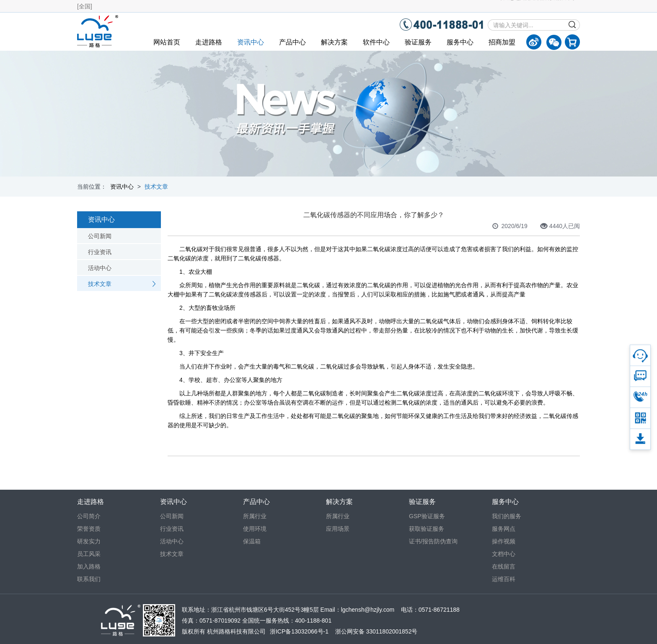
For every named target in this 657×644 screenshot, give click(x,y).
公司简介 (89, 516)
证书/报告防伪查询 (433, 541)
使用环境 (255, 529)
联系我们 (89, 579)
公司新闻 (100, 236)
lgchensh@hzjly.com (368, 610)
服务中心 (460, 42)
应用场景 (338, 529)
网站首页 (167, 42)
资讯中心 (251, 42)
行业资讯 (100, 252)
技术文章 (156, 187)
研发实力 (89, 541)
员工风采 (89, 554)
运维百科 (504, 579)
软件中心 (376, 42)
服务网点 (504, 529)
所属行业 (255, 516)
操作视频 (504, 541)
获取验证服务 (427, 529)
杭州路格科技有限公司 (236, 631)
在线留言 (504, 566)
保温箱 (252, 541)
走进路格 (209, 42)
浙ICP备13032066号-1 (299, 631)
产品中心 (292, 42)
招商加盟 (502, 42)
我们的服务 (507, 516)
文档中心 (504, 554)
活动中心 (100, 268)
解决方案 (334, 42)
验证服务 (418, 42)
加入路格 (89, 566)
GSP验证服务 (427, 516)
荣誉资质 (89, 529)
